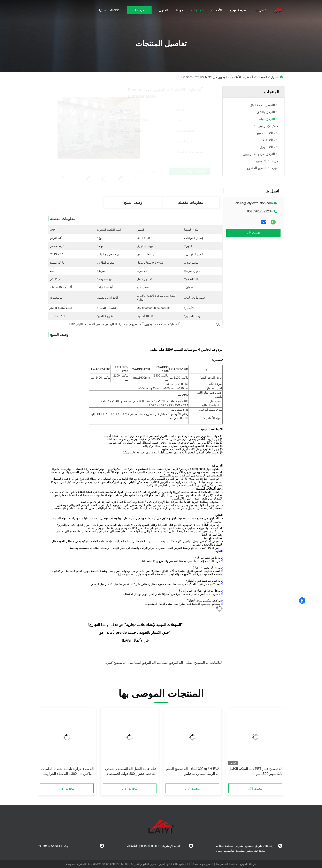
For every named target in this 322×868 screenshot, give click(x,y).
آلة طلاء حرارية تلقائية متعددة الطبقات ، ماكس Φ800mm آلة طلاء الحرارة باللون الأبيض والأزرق (67, 772)
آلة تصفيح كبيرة (116, 663)
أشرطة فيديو (239, 10)
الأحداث (216, 10)
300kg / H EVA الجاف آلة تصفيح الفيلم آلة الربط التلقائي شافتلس (193, 771)
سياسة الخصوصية (226, 864)
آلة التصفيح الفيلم (197, 663)
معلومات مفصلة (191, 203)
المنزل (163, 10)
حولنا (180, 10)
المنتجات (197, 10)
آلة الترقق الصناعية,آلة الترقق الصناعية (156, 663)
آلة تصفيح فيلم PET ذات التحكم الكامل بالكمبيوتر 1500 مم (255, 771)
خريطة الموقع (248, 864)
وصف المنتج (133, 203)
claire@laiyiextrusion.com (254, 203)
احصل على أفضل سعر (109, 171)
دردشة (139, 10)
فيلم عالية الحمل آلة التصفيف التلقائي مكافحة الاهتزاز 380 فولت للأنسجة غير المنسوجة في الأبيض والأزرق (130, 772)
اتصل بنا (261, 10)
